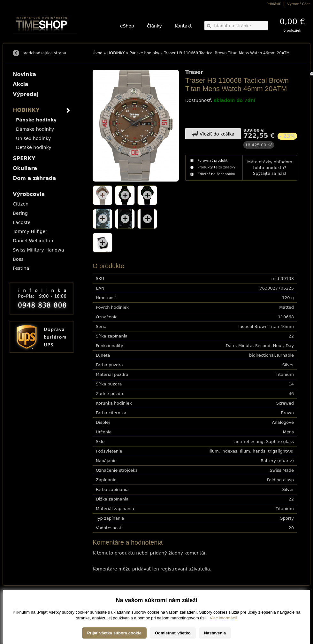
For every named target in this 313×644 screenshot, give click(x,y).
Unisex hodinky (33, 138)
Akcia (21, 84)
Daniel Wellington (33, 241)
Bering (20, 213)
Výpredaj (26, 94)
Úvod (98, 53)
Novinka (24, 74)
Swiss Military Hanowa (38, 250)
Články (154, 26)
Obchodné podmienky (29, 611)
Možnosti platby (24, 607)
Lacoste (22, 222)
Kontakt (183, 26)
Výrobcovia (29, 194)
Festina (21, 268)
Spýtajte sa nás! (270, 173)
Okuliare (25, 168)
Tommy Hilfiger (30, 231)
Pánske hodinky (145, 53)
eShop (127, 26)
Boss (18, 259)
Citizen (21, 204)
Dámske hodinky (35, 129)
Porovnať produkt (213, 161)
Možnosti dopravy (25, 602)
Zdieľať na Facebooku (216, 174)
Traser (194, 72)
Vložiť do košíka (217, 134)
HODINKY (116, 53)
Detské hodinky (34, 147)
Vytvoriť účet (298, 4)
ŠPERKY (24, 158)
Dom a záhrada (34, 178)
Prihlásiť (273, 4)
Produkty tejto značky (216, 167)
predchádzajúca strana (44, 53)
